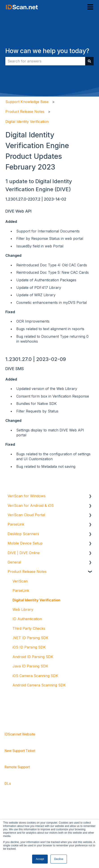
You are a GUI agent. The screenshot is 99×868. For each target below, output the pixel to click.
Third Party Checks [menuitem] (29, 628)
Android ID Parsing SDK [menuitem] (33, 657)
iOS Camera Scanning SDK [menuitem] (35, 676)
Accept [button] (40, 859)
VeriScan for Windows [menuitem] (27, 496)
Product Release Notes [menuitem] (27, 572)
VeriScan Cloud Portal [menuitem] (26, 515)
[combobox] (45, 61)
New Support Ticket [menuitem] (20, 751)
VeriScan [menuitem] (20, 581)
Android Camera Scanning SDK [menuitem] (39, 685)
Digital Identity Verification (27, 122)
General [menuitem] (14, 562)
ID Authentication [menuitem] (27, 619)
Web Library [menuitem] (23, 609)
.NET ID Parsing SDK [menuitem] (30, 638)
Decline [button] (59, 859)
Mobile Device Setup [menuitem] (25, 543)
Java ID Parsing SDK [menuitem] (30, 666)
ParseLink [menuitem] (16, 524)
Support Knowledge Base (27, 102)
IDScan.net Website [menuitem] (20, 734)
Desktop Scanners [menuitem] (23, 534)
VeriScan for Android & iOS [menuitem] (31, 505)
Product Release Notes (25, 112)
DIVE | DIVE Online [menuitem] (24, 553)
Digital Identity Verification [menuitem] (36, 600)
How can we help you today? (47, 51)
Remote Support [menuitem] (17, 767)
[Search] (89, 61)
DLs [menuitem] (8, 784)
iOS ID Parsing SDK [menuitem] (29, 647)
